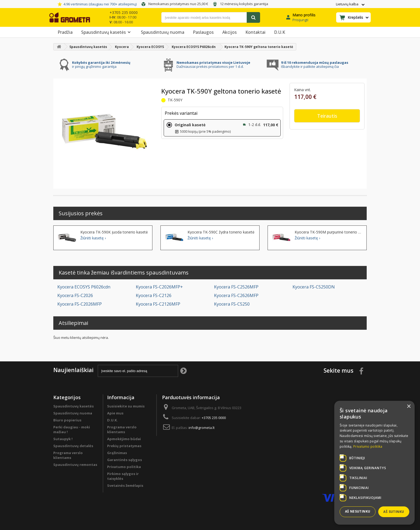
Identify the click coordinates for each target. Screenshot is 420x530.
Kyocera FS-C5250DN (314, 287)
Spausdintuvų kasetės (107, 32)
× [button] (409, 407)
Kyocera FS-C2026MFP (80, 304)
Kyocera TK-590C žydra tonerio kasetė (221, 232)
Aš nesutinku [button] (358, 511)
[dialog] (374, 463)
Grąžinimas (117, 453)
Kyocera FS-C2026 (75, 295)
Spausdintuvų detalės (73, 446)
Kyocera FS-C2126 (154, 295)
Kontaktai (255, 32)
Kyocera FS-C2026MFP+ (159, 287)
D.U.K (280, 32)
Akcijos (230, 32)
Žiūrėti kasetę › (93, 238)
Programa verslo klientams (68, 455)
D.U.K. (112, 420)
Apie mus (115, 413)
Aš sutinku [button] (394, 512)
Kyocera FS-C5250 (232, 304)
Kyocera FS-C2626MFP (236, 295)
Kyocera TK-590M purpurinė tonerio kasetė (329, 232)
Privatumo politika (124, 467)
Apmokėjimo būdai (124, 439)
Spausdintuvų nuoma (163, 32)
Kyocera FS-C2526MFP (236, 287)
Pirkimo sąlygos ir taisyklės (123, 476)
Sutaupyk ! (63, 439)
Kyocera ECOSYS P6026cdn (84, 287)
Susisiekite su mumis (126, 406)
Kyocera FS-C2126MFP (158, 304)
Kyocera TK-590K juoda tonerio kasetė (114, 232)
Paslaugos (203, 32)
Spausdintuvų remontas (75, 465)
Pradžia (65, 32)
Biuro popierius (67, 420)
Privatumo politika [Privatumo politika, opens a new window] (368, 446)
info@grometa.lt (202, 428)
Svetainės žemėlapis (125, 485)
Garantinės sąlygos (125, 460)
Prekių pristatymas (124, 446)
